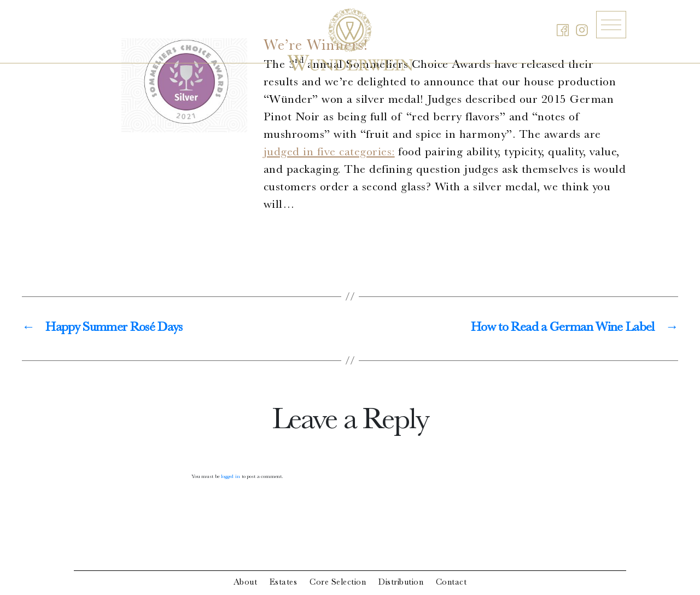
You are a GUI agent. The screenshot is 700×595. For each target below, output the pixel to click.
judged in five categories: (329, 153)
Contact (451, 583)
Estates (284, 583)
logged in (231, 477)
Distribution (401, 583)
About (246, 583)
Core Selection (338, 583)
